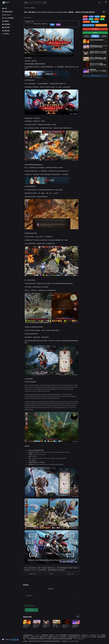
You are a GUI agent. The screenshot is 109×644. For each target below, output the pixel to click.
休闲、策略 (55, 626)
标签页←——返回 (95, 22)
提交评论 (31, 610)
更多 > (104, 12)
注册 (58, 25)
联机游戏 (33, 8)
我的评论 (95, 33)
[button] (8, 12)
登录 (52, 25)
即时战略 (103, 17)
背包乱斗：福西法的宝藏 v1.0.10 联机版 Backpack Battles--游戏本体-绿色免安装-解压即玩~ (98, 59)
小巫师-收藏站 (46, 641)
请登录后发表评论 (29, 606)
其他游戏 (91, 19)
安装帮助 (97, 19)
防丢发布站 (39, 641)
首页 (28, 8)
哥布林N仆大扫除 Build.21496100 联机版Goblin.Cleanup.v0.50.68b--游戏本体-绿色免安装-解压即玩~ (98, 53)
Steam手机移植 (86, 22)
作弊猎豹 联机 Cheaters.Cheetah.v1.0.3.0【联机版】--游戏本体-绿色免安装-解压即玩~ (98, 71)
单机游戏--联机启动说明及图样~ (97, 40)
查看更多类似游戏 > (95, 76)
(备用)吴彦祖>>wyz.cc (101, 25)
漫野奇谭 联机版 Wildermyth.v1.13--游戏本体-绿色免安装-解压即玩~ (98, 46)
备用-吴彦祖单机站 (55, 641)
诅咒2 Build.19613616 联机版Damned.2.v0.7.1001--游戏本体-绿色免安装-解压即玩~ (98, 65)
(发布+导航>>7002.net (89, 25)
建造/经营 (97, 17)
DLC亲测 (102, 19)
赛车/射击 (85, 19)
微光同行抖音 (32, 641)
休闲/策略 (91, 17)
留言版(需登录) (95, 29)
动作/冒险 (85, 17)
